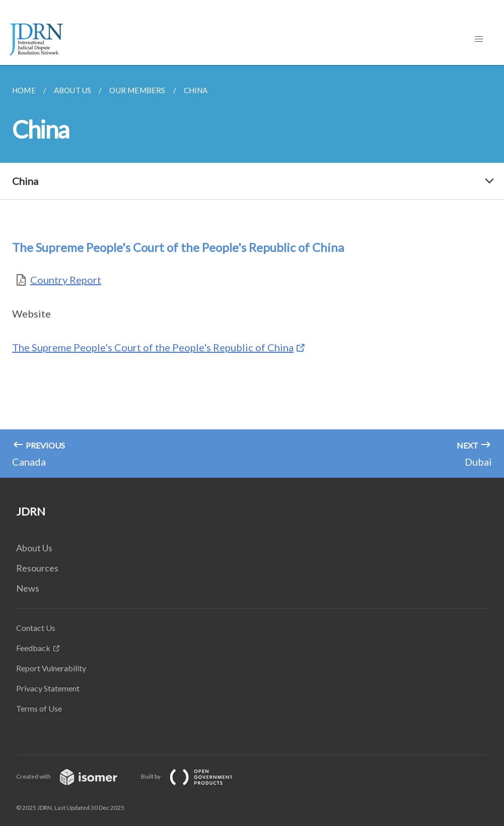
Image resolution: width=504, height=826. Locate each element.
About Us (34, 548)
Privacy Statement (48, 688)
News (28, 588)
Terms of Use (39, 708)
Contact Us (36, 628)
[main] (252, 271)
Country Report (66, 280)
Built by (195, 776)
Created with (75, 776)
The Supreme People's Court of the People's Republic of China (153, 347)
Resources (37, 568)
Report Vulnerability (51, 668)
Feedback (33, 648)
